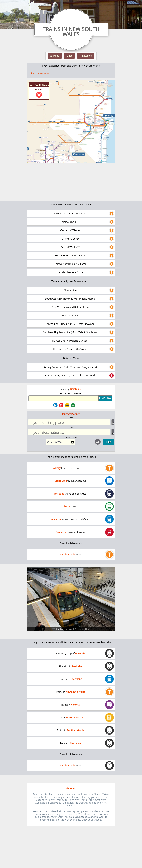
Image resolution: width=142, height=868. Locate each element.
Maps (69, 56)
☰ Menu (55, 56)
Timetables (86, 56)
